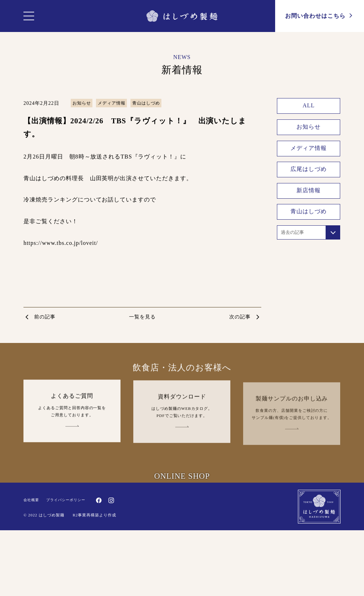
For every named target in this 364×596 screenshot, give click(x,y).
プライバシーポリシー (66, 576)
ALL (309, 106)
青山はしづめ (146, 103)
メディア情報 (112, 103)
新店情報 (309, 190)
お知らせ (82, 103)
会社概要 (31, 576)
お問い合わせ (320, 15)
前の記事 (45, 317)
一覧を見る (142, 317)
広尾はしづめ (309, 169)
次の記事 (240, 317)
